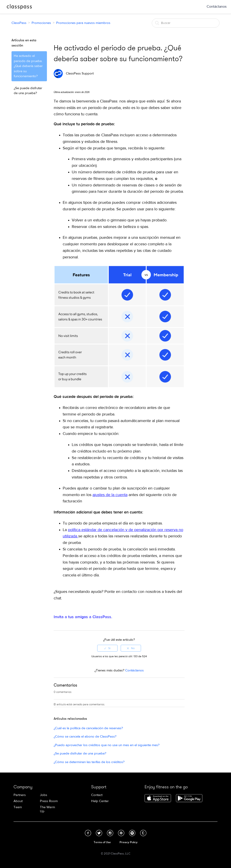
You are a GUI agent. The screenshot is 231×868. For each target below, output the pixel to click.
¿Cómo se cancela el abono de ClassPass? (85, 737)
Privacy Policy (129, 842)
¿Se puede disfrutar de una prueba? (28, 91)
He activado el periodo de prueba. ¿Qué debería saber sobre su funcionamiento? (28, 66)
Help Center (100, 801)
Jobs (44, 795)
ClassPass (19, 8)
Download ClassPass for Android (189, 798)
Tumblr (143, 833)
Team (18, 807)
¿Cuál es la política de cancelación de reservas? (88, 728)
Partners (20, 795)
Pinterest (121, 833)
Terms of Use (102, 842)
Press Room (49, 801)
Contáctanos (217, 7)
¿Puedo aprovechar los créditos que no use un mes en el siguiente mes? (107, 745)
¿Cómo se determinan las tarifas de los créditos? (89, 762)
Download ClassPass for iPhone (158, 798)
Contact (97, 795)
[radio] (107, 648)
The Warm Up (47, 809)
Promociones (41, 23)
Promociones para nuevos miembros (83, 23)
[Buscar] (186, 23)
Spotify (132, 833)
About (18, 801)
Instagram (110, 833)
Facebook (88, 833)
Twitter (99, 833)
